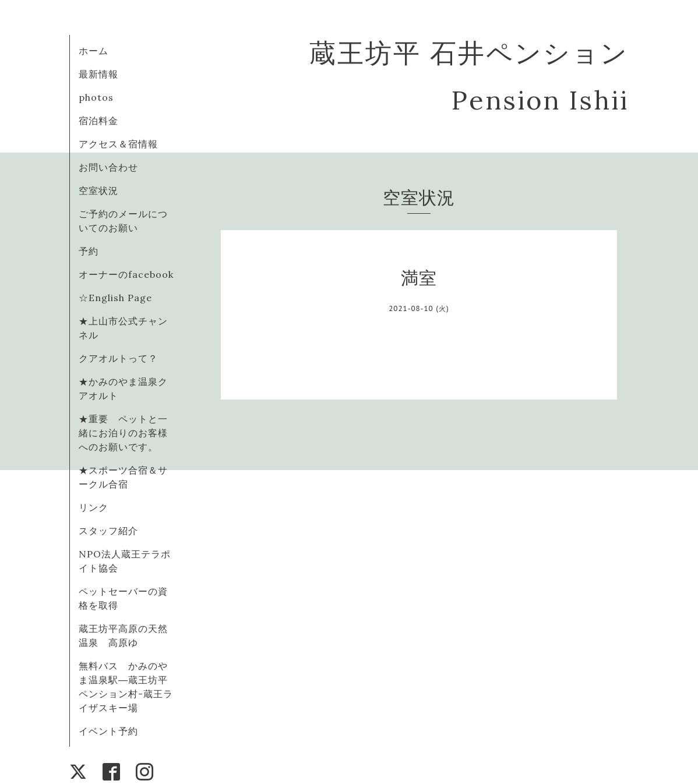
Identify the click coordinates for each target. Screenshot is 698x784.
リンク (94, 507)
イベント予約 (108, 731)
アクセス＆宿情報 (118, 144)
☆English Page (115, 298)
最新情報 (98, 74)
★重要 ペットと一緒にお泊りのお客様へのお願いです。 (123, 433)
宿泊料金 (98, 121)
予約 (89, 251)
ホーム (94, 51)
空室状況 (98, 190)
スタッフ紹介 (108, 531)
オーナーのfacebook (126, 274)
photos (96, 97)
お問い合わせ (108, 167)
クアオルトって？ (123, 358)
